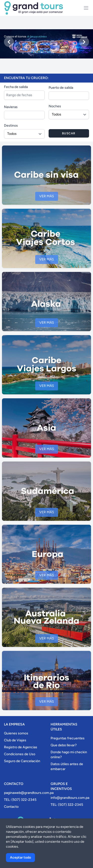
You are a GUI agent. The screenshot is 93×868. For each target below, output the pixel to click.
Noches (55, 106)
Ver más (47, 196)
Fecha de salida (16, 87)
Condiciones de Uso (20, 754)
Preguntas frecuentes (68, 738)
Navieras (11, 107)
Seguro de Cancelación (22, 761)
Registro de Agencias (21, 747)
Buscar (69, 133)
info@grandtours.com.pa (70, 798)
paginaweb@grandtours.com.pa (29, 793)
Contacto (11, 807)
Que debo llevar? (64, 745)
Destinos (11, 126)
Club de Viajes (15, 740)
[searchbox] (51, 95)
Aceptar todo (20, 857)
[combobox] (69, 96)
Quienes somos (16, 733)
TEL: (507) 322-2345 (20, 800)
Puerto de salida (61, 88)
